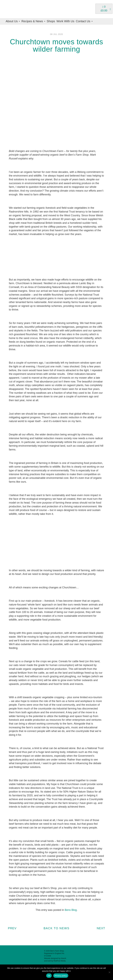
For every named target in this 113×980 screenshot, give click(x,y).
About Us (13, 21)
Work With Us (65, 21)
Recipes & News (33, 21)
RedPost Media (60, 961)
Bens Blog (71, 910)
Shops (51, 21)
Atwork (64, 958)
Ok (49, 976)
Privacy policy (61, 976)
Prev (11, 928)
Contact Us (84, 21)
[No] (109, 972)
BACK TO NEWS (56, 928)
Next (102, 928)
